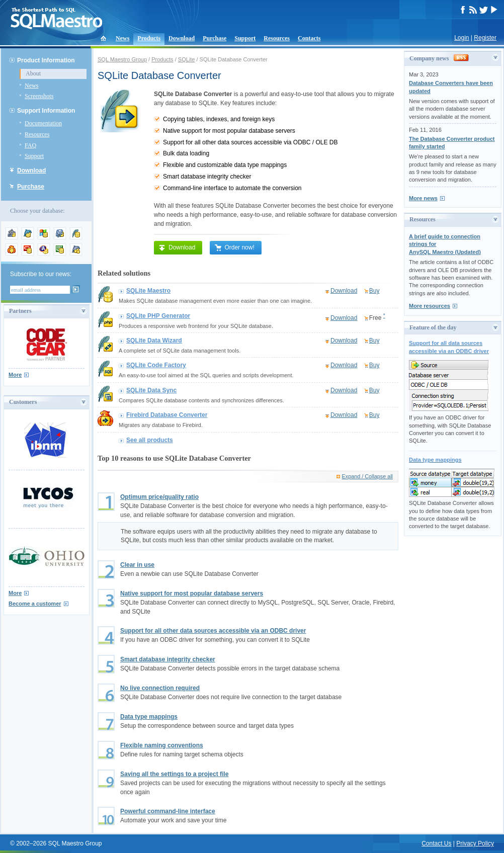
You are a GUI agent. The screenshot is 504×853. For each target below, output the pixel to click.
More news (423, 198)
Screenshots (39, 96)
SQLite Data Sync (151, 390)
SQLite (187, 59)
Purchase (215, 38)
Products (149, 38)
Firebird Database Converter (167, 415)
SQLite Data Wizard (154, 340)
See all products (150, 440)
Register (485, 38)
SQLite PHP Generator (158, 316)
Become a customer (35, 604)
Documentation (43, 123)
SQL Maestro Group (122, 59)
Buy (374, 291)
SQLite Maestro (148, 291)
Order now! (234, 247)
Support (245, 38)
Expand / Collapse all (367, 476)
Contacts (309, 38)
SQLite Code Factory (156, 365)
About (33, 73)
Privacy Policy (475, 843)
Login (461, 38)
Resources (277, 38)
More (15, 375)
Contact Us (436, 843)
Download (182, 38)
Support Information (46, 111)
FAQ (30, 145)
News (122, 38)
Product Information (46, 60)
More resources (430, 306)
